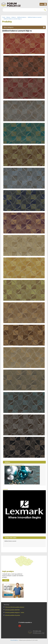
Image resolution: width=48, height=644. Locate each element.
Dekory (8, 17)
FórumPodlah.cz (14, 640)
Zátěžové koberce (22, 17)
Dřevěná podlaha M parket (13, 615)
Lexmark (24, 511)
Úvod (4, 17)
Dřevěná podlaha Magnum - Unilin (15, 612)
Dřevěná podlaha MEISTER (12, 610)
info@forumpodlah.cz (26, 622)
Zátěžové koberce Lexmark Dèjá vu (13, 19)
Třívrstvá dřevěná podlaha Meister (15, 607)
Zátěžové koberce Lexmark (35, 17)
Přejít (6, 580)
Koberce (14, 17)
